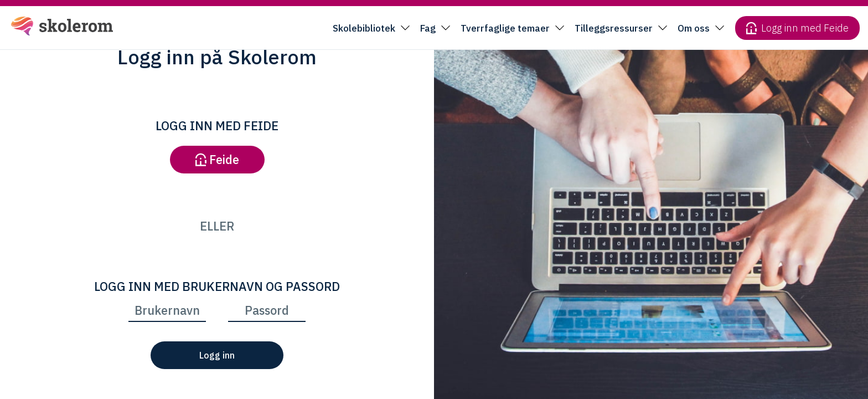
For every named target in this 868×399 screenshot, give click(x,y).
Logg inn (217, 355)
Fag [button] (428, 28)
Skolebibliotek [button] (364, 28)
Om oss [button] (694, 28)
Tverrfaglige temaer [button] (505, 28)
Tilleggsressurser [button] (614, 28)
